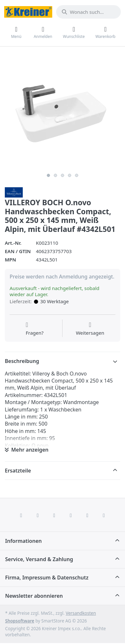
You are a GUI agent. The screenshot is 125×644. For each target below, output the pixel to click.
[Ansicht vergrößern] (63, 112)
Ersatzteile (18, 471)
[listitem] (63, 112)
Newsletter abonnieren (34, 596)
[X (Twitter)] (38, 515)
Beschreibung (22, 361)
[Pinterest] (104, 515)
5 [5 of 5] (77, 175)
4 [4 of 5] (70, 175)
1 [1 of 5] (48, 175)
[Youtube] (88, 515)
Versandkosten (81, 613)
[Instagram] (54, 515)
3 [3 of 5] (63, 175)
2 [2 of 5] (55, 175)
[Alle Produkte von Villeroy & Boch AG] (14, 192)
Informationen (23, 541)
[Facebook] (21, 515)
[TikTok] (71, 515)
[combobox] (88, 12)
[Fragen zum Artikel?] (35, 329)
